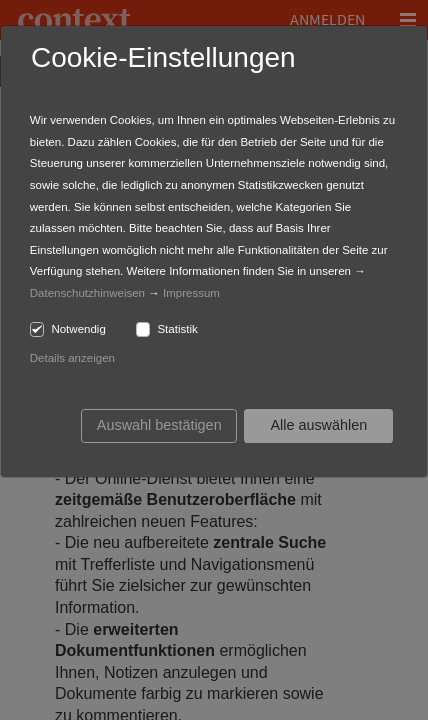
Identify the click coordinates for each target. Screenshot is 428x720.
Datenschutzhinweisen (87, 293)
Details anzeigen (72, 358)
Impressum (191, 293)
